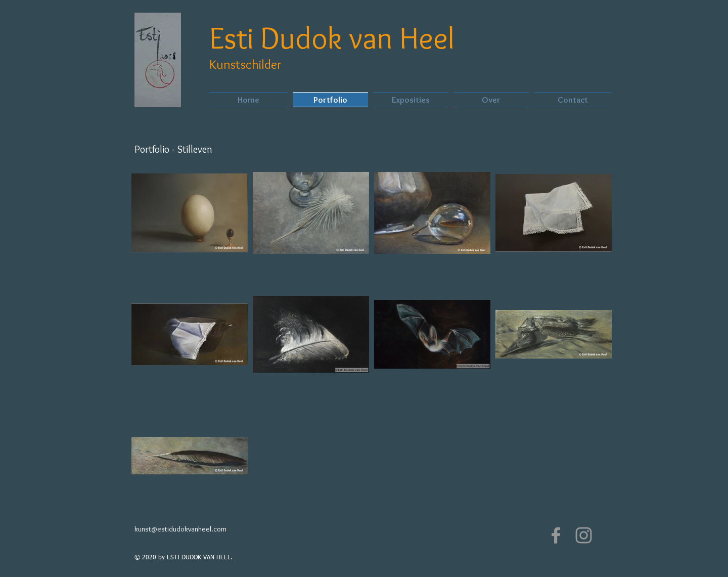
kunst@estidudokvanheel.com (180, 529)
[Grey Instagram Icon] (584, 535)
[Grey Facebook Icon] (556, 535)
